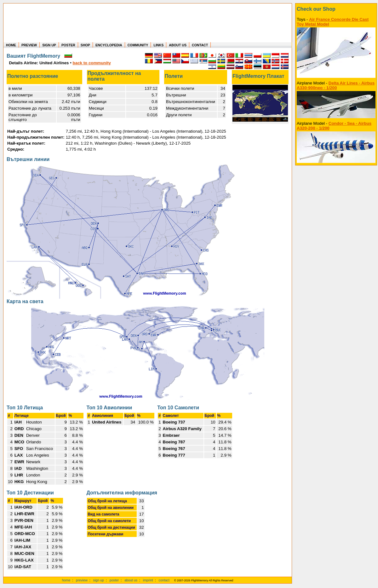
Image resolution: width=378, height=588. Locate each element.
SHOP (85, 45)
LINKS (158, 45)
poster (114, 580)
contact (164, 580)
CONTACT (200, 45)
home (66, 580)
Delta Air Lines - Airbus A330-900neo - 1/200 (336, 85)
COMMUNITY (138, 45)
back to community (92, 63)
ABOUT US (178, 45)
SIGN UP (49, 45)
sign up (99, 580)
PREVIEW (29, 45)
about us (131, 580)
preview (82, 580)
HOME (11, 45)
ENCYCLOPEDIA (109, 45)
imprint (148, 580)
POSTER (68, 45)
